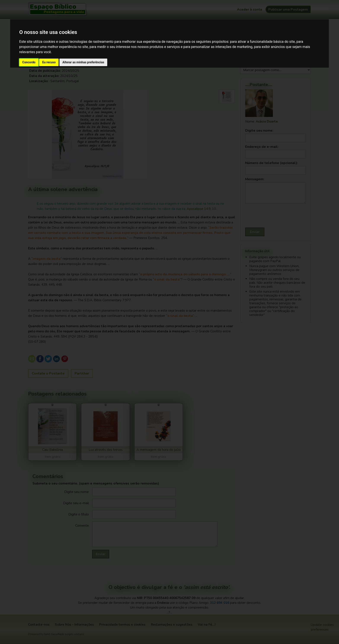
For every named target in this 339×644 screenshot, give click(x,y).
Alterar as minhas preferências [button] (83, 62)
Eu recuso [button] (49, 62)
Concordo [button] (29, 62)
